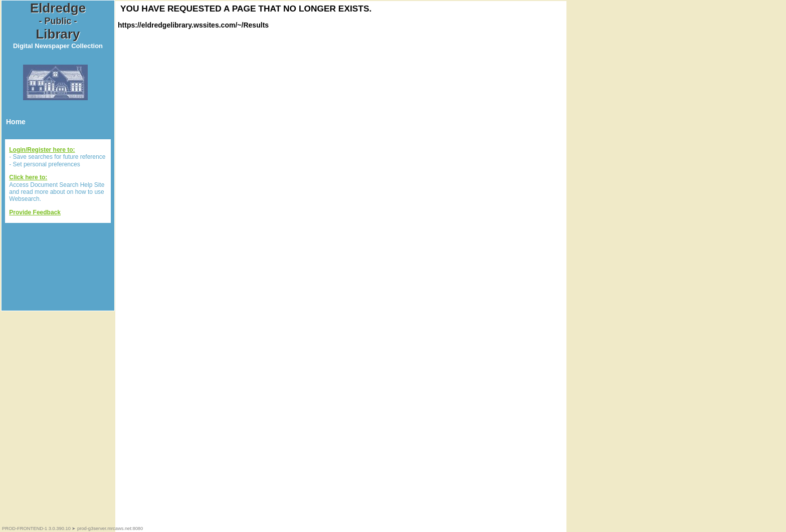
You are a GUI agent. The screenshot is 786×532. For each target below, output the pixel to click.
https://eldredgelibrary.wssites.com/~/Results (193, 25)
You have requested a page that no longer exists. (246, 9)
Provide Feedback (35, 212)
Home (16, 122)
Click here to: (28, 177)
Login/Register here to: (42, 150)
